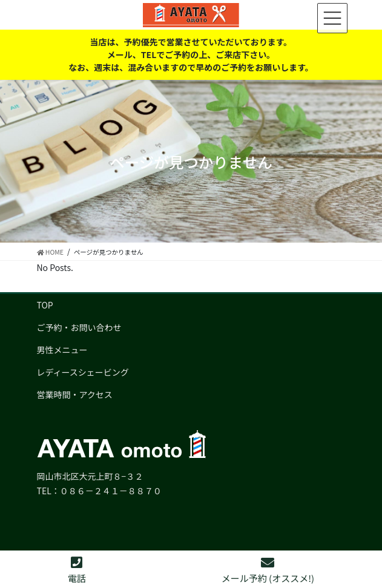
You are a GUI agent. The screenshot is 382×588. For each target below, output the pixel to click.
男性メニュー (62, 350)
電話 (77, 570)
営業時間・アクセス (75, 394)
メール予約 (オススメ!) (268, 570)
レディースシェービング (83, 372)
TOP (45, 305)
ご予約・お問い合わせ (79, 327)
